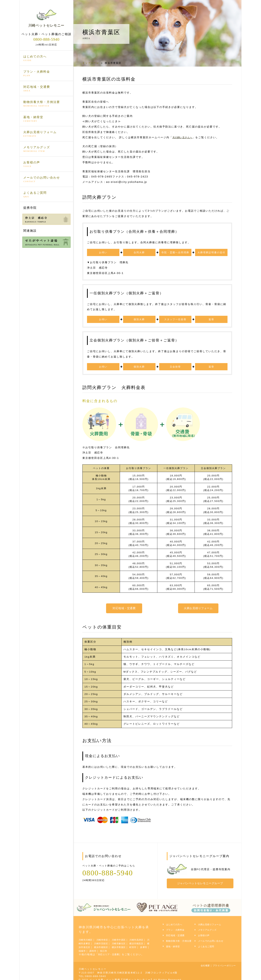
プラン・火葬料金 (46, 74)
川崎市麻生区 (135, 941)
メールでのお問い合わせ (46, 179)
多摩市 (102, 948)
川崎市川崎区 (87, 937)
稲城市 (114, 948)
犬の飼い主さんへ (184, 137)
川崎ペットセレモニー (46, 18)
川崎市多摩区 (94, 941)
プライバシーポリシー (222, 962)
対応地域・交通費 (46, 89)
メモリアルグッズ (46, 149)
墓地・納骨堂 (46, 119)
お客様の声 (46, 164)
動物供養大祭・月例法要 (46, 104)
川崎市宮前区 (114, 941)
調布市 (126, 948)
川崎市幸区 (106, 937)
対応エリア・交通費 (111, 951)
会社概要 (200, 962)
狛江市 (138, 948)
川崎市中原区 (125, 937)
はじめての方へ (46, 58)
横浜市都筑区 (125, 944)
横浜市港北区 (105, 944)
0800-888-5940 (46, 39)
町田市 (89, 948)
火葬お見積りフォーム (46, 134)
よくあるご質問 (46, 194)
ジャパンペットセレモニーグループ (202, 882)
